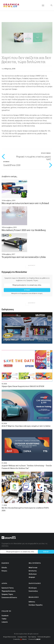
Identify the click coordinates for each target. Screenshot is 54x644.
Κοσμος (4, 571)
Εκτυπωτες (33, 571)
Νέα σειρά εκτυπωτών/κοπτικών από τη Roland (25, 203)
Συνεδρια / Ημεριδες (36, 605)
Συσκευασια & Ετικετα (9, 597)
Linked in (5, 622)
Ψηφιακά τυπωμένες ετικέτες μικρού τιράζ (34, 158)
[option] (27, 38)
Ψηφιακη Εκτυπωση (8, 591)
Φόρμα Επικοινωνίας (10, 637)
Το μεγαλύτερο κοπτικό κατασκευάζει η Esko (24, 257)
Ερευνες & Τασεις (8, 588)
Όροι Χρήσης (32, 637)
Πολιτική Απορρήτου (44, 637)
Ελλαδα (4, 568)
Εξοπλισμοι (33, 588)
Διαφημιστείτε (22, 637)
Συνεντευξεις (33, 591)
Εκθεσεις (32, 602)
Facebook (5, 616)
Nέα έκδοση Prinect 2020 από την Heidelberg (24, 230)
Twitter (4, 619)
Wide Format (33, 568)
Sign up (46, 552)
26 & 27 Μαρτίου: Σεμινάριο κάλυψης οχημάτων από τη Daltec (26, 426)
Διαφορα (32, 577)
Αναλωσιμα (33, 574)
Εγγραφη (27, 290)
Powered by (35, 639)
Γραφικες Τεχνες (7, 594)
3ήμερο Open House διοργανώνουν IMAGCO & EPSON (23, 386)
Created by (20, 639)
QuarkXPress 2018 (12, 165)
